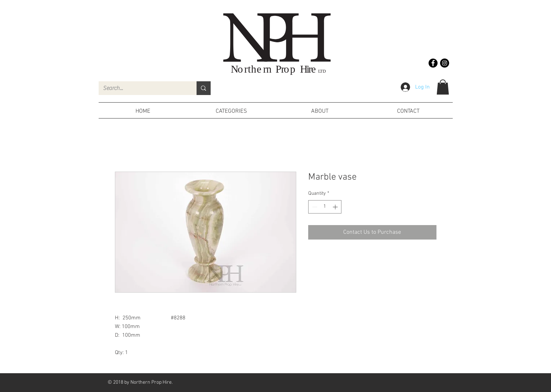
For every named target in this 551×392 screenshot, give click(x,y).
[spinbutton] (325, 207)
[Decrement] (314, 207)
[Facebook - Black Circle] (433, 63)
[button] (443, 87)
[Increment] (336, 207)
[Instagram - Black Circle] (445, 63)
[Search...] (142, 88)
